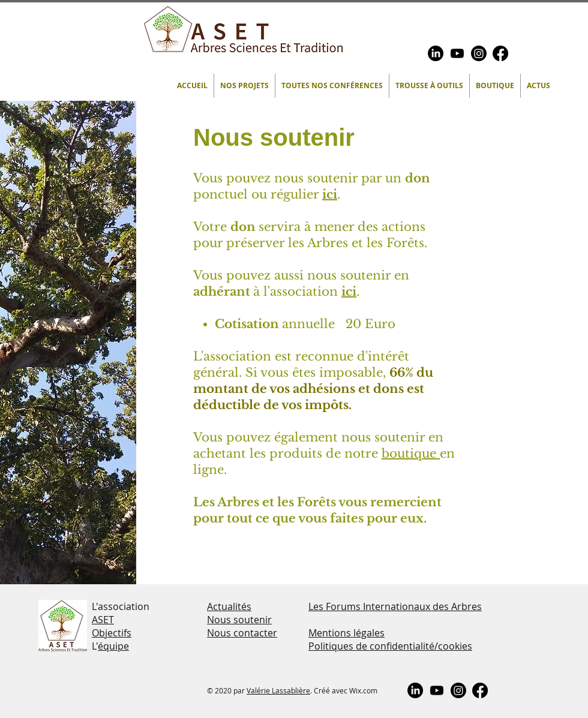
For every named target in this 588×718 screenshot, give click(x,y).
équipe (113, 646)
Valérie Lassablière (278, 690)
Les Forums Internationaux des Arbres (395, 606)
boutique (411, 453)
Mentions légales (346, 633)
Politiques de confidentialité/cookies (390, 646)
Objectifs (112, 633)
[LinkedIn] (436, 53)
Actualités (229, 606)
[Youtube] (457, 53)
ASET (103, 620)
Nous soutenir (239, 620)
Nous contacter (242, 633)
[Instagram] (479, 53)
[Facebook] (500, 53)
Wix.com (363, 690)
